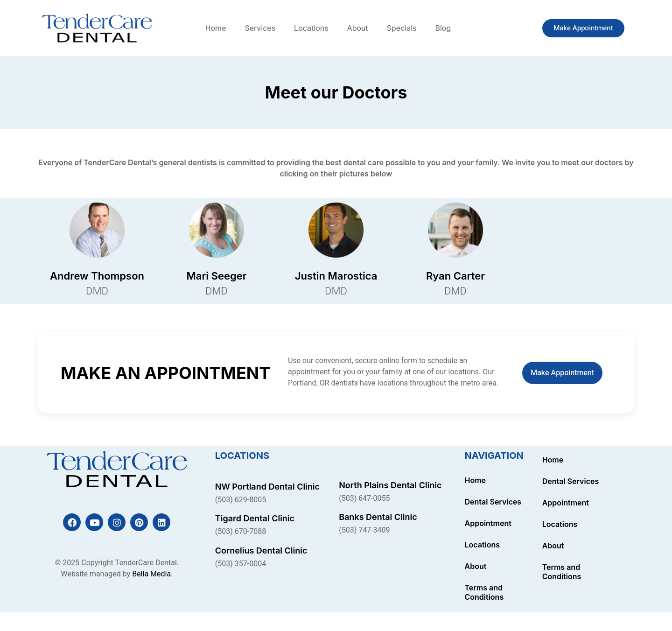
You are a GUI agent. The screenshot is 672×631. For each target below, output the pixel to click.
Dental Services (493, 502)
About (358, 28)
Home (216, 28)
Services (260, 28)
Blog (443, 28)
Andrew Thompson (97, 276)
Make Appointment (562, 373)
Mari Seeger (217, 276)
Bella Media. (152, 574)
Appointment (488, 523)
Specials (402, 28)
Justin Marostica (336, 276)
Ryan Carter (455, 276)
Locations (311, 28)
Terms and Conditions (484, 592)
